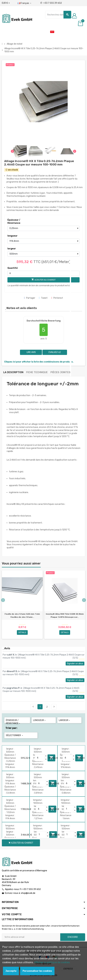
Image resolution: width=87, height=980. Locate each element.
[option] (22, 605)
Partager (30, 298)
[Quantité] (43, 273)
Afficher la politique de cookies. (52, 962)
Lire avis (31, 352)
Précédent (33, 707)
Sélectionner (15, 735)
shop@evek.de (28, 893)
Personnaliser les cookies (37, 971)
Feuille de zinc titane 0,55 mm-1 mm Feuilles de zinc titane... (22, 616)
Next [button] (84, 600)
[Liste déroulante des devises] (6, 3)
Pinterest (57, 298)
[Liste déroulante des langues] (25, 3)
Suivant (54, 707)
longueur (12, 236)
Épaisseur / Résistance (14, 221)
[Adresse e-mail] (31, 937)
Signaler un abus (75, 664)
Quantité (13, 268)
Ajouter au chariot (21, 843)
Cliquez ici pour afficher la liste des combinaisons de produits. (39, 362)
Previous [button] (3, 600)
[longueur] (43, 241)
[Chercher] (58, 15)
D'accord (73, 937)
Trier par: (11, 728)
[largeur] (43, 254)
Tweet (43, 298)
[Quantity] (40, 758)
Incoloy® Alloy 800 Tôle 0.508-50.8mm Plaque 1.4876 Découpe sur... (65, 616)
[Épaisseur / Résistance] (43, 228)
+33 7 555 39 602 (51, 3)
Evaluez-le (55, 352)
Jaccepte (11, 971)
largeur (12, 249)
